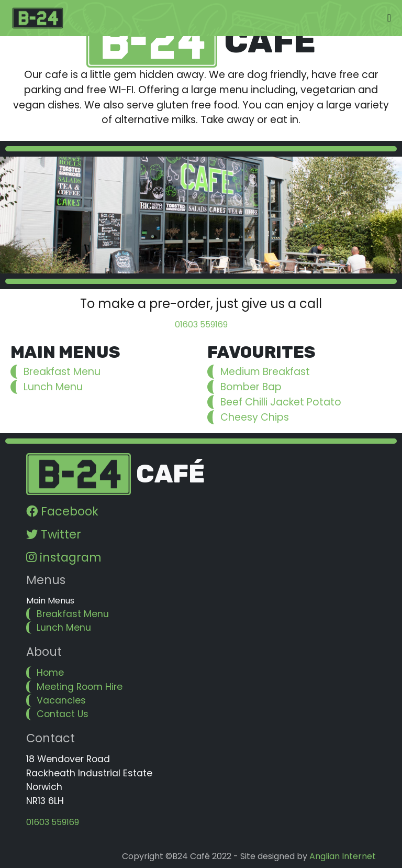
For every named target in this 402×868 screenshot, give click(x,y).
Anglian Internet (343, 856)
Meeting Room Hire (80, 687)
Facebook (62, 511)
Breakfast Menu (62, 372)
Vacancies (61, 700)
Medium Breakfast (265, 372)
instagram (64, 557)
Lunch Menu (53, 387)
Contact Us (63, 714)
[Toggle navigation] (389, 18)
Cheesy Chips (255, 417)
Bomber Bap (251, 387)
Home (50, 673)
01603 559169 (201, 325)
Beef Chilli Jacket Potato (281, 402)
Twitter (54, 534)
